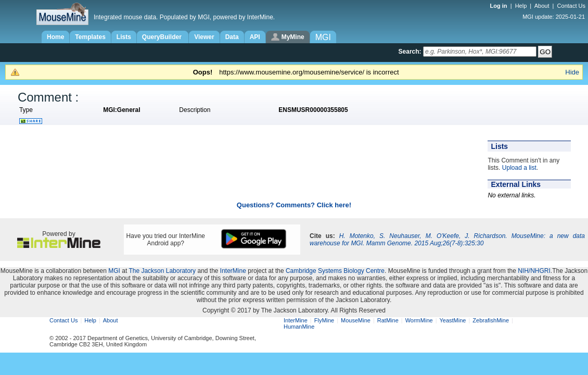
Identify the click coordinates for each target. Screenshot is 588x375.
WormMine (419, 320)
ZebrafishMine (491, 320)
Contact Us (571, 6)
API (255, 37)
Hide (572, 72)
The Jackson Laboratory (162, 271)
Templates (90, 37)
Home (55, 37)
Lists (124, 37)
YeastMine (452, 320)
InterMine (233, 271)
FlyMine (324, 320)
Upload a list (519, 168)
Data (232, 37)
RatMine (388, 320)
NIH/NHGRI (534, 271)
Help (521, 6)
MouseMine (356, 320)
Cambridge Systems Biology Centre (335, 271)
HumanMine (299, 327)
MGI (114, 271)
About (542, 6)
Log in (500, 6)
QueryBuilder (163, 37)
